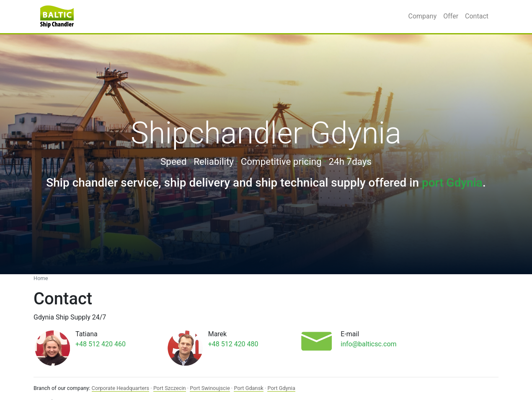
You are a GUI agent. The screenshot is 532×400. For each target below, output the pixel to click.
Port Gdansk (248, 388)
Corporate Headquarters (121, 388)
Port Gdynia (281, 388)
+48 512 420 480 (233, 344)
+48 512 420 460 (101, 344)
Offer (451, 16)
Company (423, 16)
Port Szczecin (170, 388)
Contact (477, 16)
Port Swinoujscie (210, 388)
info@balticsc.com (368, 344)
